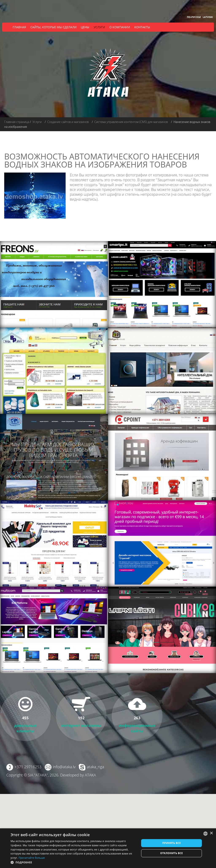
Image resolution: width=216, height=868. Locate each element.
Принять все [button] (171, 843)
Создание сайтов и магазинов (68, 122)
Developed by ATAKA (78, 775)
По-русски (194, 17)
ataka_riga (95, 767)
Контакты (142, 27)
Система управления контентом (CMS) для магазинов (131, 122)
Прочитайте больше (32, 858)
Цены (85, 27)
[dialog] (108, 848)
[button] (73, 862)
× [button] (211, 833)
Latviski (208, 17)
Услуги (99, 27)
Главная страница (17, 122)
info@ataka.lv (64, 767)
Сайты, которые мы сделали (53, 27)
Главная (19, 27)
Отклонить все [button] (171, 853)
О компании (120, 27)
